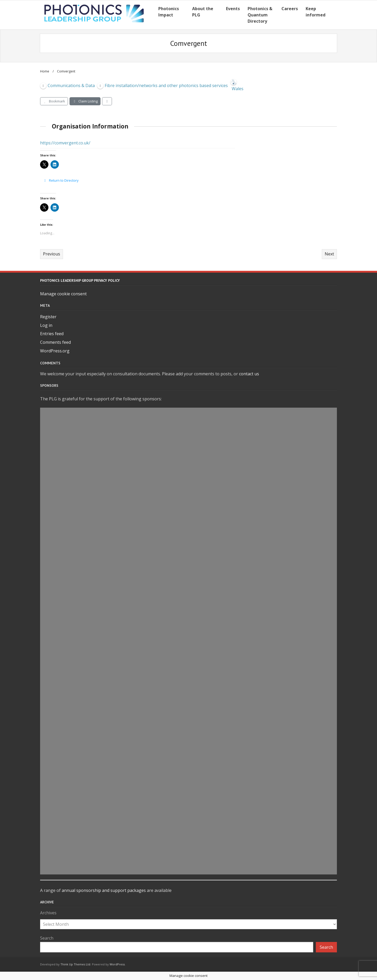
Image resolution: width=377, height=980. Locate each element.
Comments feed (55, 342)
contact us (249, 374)
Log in (46, 325)
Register (48, 317)
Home (45, 71)
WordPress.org (55, 351)
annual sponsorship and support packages (104, 890)
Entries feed (52, 334)
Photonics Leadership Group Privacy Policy (80, 280)
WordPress (117, 964)
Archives (48, 913)
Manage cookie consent (63, 294)
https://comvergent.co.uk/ (65, 143)
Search (47, 938)
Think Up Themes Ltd (75, 964)
